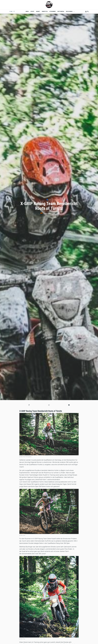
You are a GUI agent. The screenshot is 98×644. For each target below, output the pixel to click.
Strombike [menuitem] (53, 11)
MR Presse (48, 213)
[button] (29, 405)
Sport (50, 200)
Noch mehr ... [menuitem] (70, 12)
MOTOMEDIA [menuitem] (61, 11)
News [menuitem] (27, 11)
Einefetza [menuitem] (45, 11)
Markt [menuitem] (38, 11)
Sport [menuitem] (32, 11)
